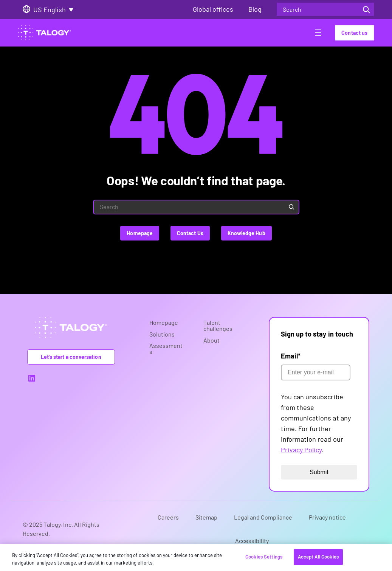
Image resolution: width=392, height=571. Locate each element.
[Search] (366, 9)
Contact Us (190, 233)
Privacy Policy (301, 450)
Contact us (354, 33)
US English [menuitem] (50, 9)
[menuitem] (56, 9)
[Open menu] (318, 34)
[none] (56, 9)
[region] (196, 558)
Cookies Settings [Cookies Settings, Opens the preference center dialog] (264, 557)
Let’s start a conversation (71, 357)
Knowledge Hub (246, 233)
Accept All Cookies (318, 557)
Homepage (140, 233)
